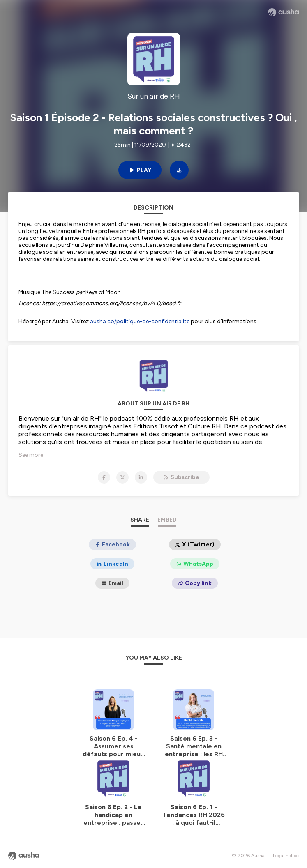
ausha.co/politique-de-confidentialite (140, 321)
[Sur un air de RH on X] (122, 477)
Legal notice (286, 856)
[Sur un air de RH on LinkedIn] (141, 477)
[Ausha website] (283, 12)
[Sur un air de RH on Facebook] (104, 477)
